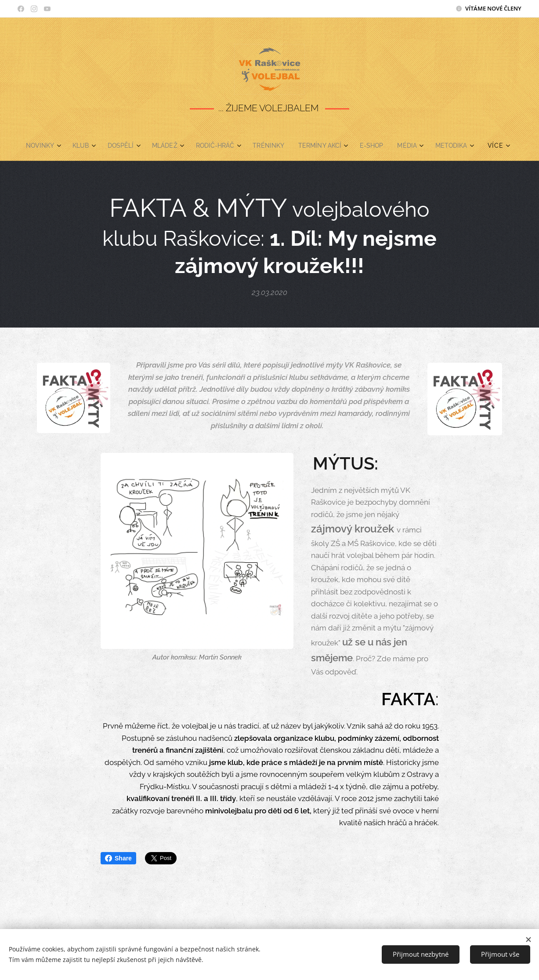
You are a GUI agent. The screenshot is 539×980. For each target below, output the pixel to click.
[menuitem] (37, 146)
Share (118, 858)
